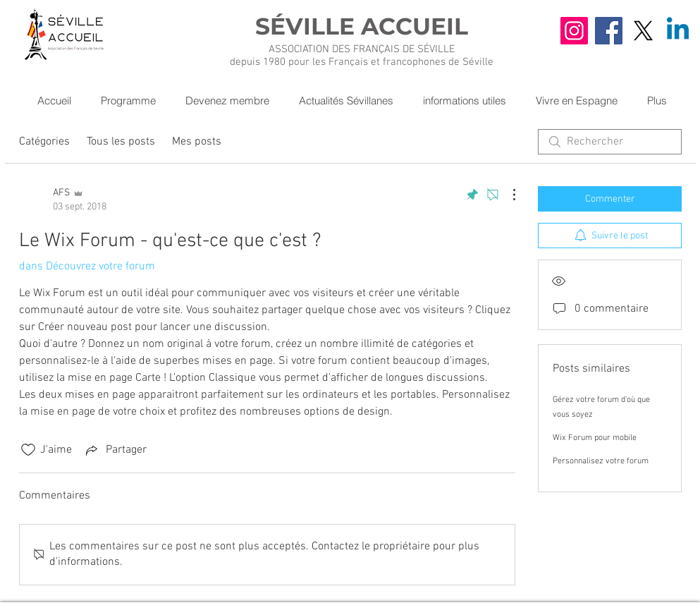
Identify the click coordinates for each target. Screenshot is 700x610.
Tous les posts (121, 142)
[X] (643, 31)
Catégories (44, 142)
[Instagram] (574, 31)
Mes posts (197, 142)
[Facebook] (609, 31)
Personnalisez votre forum (601, 461)
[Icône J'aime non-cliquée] (28, 450)
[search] (610, 142)
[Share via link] (115, 450)
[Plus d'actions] (507, 195)
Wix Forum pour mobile (595, 438)
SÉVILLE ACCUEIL (362, 26)
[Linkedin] (678, 31)
